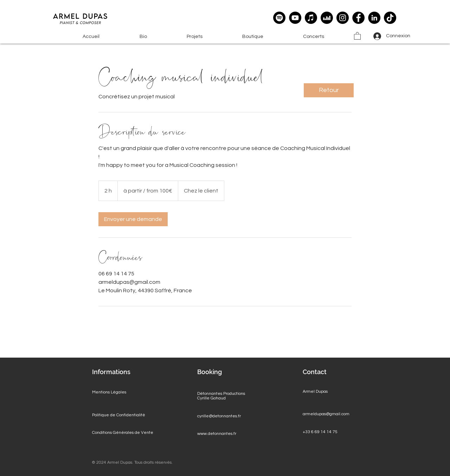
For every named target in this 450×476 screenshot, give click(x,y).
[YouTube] (295, 18)
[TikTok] (390, 18)
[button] (194, 37)
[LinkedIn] (374, 18)
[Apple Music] (311, 18)
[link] (133, 219)
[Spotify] (279, 18)
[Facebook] (358, 18)
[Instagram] (343, 18)
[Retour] (329, 90)
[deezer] (327, 18)
